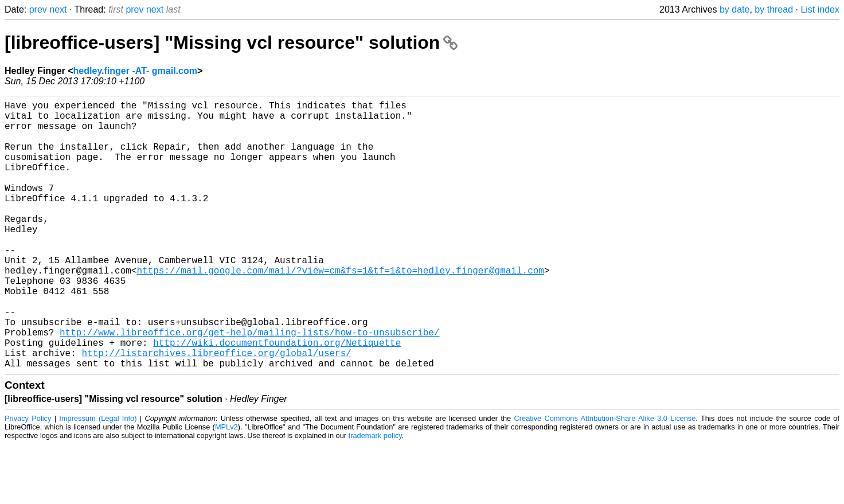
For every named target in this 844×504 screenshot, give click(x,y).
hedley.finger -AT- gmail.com (135, 71)
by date (734, 9)
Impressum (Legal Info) (98, 478)
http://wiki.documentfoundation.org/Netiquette (277, 397)
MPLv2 (226, 487)
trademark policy (375, 495)
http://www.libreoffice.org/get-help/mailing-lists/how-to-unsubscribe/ (249, 385)
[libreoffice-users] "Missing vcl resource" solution (231, 42)
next (58, 9)
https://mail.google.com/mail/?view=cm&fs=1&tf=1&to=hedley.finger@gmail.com (340, 309)
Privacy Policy (28, 478)
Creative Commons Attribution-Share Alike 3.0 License (605, 478)
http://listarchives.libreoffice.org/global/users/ (216, 410)
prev (38, 9)
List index (820, 9)
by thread (774, 9)
